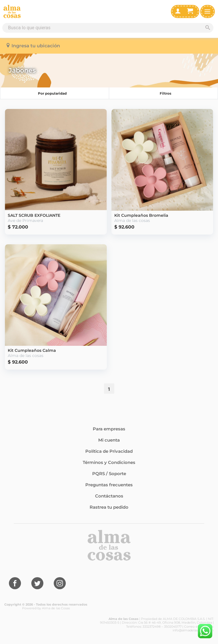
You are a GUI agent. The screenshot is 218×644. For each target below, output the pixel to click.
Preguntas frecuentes (109, 485)
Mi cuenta (109, 440)
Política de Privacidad (109, 451)
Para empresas (109, 429)
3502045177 (173, 627)
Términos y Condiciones (109, 462)
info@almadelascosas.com (193, 630)
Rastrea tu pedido (109, 507)
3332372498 (152, 627)
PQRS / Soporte (109, 474)
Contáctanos (109, 496)
